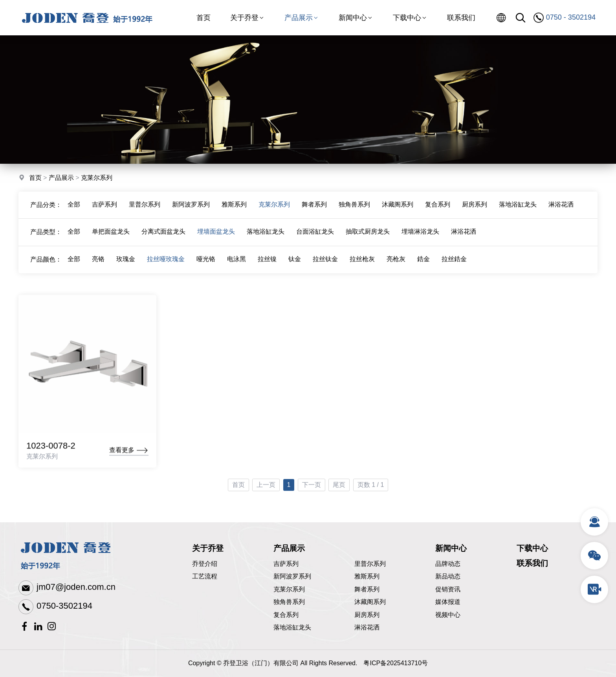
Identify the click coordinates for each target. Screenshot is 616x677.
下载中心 (410, 17)
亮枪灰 (396, 265)
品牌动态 (448, 564)
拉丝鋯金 (454, 265)
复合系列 (438, 210)
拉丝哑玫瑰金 (166, 265)
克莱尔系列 (97, 179)
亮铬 (98, 265)
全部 (74, 210)
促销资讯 (448, 589)
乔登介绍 (205, 564)
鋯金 (423, 265)
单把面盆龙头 (111, 238)
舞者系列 (314, 210)
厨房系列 (475, 210)
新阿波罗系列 (191, 210)
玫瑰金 (126, 265)
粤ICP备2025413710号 (396, 663)
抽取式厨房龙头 (368, 238)
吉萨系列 (104, 210)
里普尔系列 (145, 210)
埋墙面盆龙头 (216, 238)
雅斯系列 (234, 210)
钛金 (295, 265)
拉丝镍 (267, 265)
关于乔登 (247, 17)
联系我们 (461, 17)
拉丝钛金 (325, 265)
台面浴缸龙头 (315, 238)
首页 (203, 17)
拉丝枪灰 (362, 265)
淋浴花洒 (561, 210)
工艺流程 (205, 576)
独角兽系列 (354, 210)
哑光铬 (206, 265)
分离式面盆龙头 (163, 238)
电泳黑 (236, 265)
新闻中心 (356, 17)
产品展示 (302, 17)
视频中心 (448, 615)
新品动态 (448, 576)
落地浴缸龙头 (518, 210)
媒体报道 (448, 602)
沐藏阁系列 (398, 210)
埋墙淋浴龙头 (420, 238)
